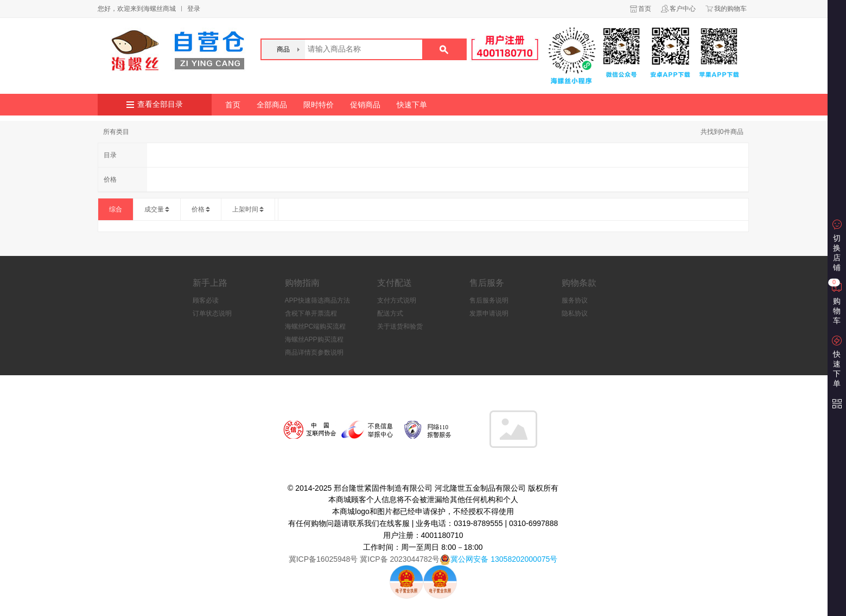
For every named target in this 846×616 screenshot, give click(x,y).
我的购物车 (730, 9)
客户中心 (683, 9)
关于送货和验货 (400, 326)
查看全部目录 (160, 104)
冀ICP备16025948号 (323, 559)
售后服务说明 (489, 300)
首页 (645, 9)
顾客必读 (206, 300)
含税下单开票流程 (311, 313)
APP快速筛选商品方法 (317, 300)
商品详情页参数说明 (314, 352)
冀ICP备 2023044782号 (399, 559)
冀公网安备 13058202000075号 (504, 559)
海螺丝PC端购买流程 (316, 326)
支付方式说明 (397, 300)
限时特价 (319, 105)
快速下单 (412, 105)
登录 (194, 9)
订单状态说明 (212, 313)
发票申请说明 (489, 313)
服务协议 (575, 300)
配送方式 (390, 313)
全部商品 (272, 105)
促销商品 (365, 105)
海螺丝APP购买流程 (314, 339)
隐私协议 (575, 313)
